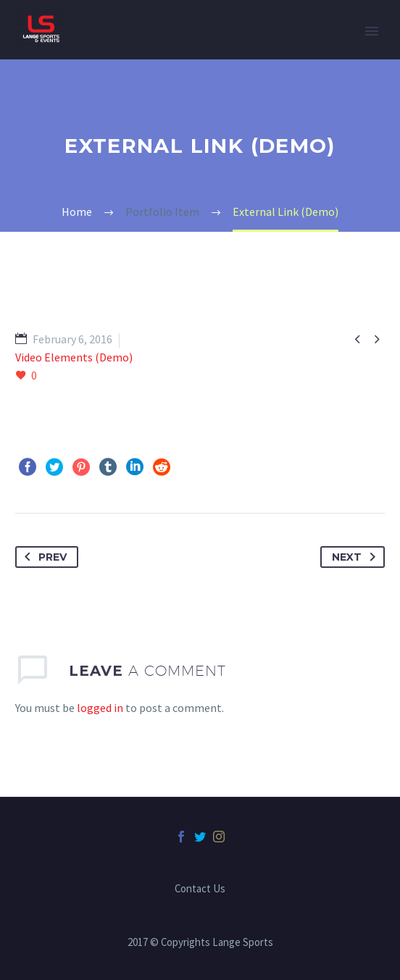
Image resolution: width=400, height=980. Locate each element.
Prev (43, 557)
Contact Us (200, 889)
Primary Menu (372, 31)
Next (357, 557)
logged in (100, 708)
